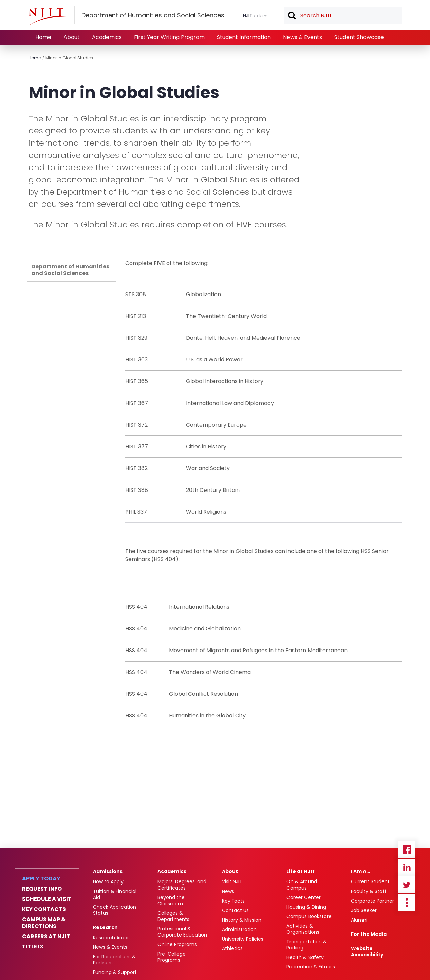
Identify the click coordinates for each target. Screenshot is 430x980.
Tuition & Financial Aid (115, 894)
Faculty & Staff (369, 891)
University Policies (243, 939)
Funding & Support (115, 972)
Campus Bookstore (309, 916)
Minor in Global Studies (69, 58)
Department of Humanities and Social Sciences (70, 270)
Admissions (108, 871)
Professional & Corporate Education (182, 932)
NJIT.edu (253, 16)
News (228, 891)
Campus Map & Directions (44, 923)
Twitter (407, 885)
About (72, 37)
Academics (107, 37)
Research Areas (111, 938)
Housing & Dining (306, 907)
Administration (239, 929)
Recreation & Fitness (311, 967)
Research (105, 927)
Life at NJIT (301, 871)
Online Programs (177, 944)
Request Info (42, 889)
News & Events (303, 37)
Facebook (407, 850)
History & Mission (242, 920)
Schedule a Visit (47, 899)
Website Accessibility (367, 951)
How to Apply (108, 881)
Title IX (33, 947)
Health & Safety (305, 957)
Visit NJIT (232, 881)
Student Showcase (359, 37)
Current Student (370, 881)
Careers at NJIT (46, 937)
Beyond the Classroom (171, 901)
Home (43, 37)
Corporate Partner (372, 901)
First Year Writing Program (169, 37)
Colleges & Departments (173, 916)
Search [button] (292, 16)
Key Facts (233, 901)
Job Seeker (364, 910)
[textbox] (343, 16)
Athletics (232, 948)
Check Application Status (115, 910)
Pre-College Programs (172, 957)
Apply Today (41, 879)
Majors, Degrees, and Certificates (182, 885)
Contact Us (235, 910)
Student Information (244, 37)
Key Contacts (44, 909)
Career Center (304, 897)
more (407, 903)
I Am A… (360, 871)
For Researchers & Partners (114, 960)
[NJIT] (48, 17)
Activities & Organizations (303, 929)
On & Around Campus (302, 885)
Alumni (359, 920)
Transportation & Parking (307, 945)
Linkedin (407, 867)
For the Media (369, 934)
